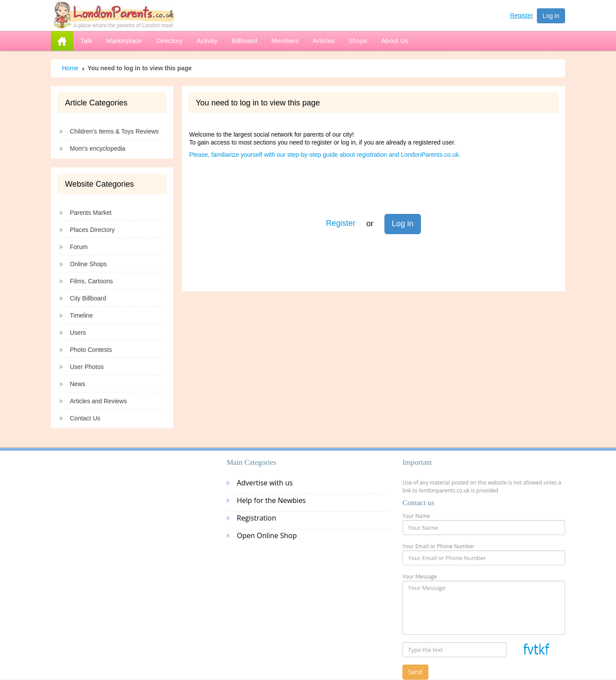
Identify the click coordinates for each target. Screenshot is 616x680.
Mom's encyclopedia (98, 148)
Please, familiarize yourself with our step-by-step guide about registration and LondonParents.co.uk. (325, 155)
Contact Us (85, 418)
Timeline (81, 315)
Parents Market (91, 213)
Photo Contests (91, 350)
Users (78, 333)
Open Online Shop (267, 535)
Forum (79, 247)
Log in (551, 16)
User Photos (87, 367)
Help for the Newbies (271, 500)
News (78, 384)
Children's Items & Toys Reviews (114, 131)
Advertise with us (265, 483)
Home (70, 68)
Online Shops (88, 264)
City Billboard (88, 298)
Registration (257, 518)
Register (522, 15)
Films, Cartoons (91, 281)
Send (415, 672)
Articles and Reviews (98, 401)
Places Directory (92, 230)
